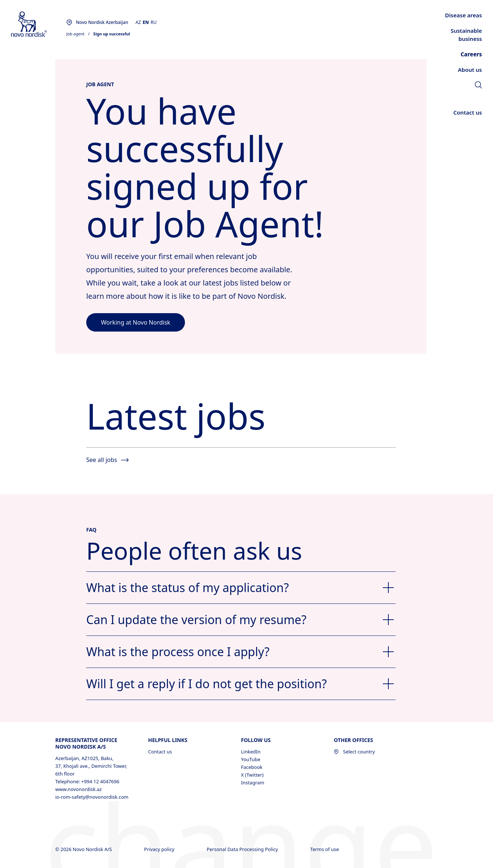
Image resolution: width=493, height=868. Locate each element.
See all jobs (107, 460)
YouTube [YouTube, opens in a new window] (251, 759)
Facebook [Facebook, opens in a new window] (252, 767)
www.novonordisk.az (78, 789)
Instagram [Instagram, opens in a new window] (253, 783)
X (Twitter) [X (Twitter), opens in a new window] (252, 775)
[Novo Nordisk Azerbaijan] (39, 24)
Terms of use (325, 849)
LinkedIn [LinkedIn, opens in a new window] (251, 752)
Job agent (75, 34)
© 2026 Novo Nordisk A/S (84, 849)
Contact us (160, 752)
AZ (138, 22)
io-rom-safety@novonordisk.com (92, 797)
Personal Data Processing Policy (243, 849)
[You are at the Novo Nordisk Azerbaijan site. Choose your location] (97, 22)
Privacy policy (160, 849)
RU (154, 22)
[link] (478, 86)
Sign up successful (112, 34)
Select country (354, 752)
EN (146, 22)
